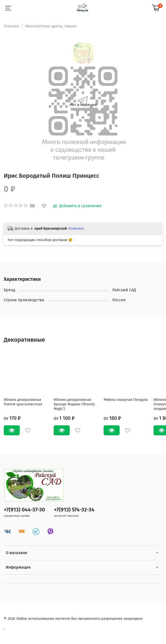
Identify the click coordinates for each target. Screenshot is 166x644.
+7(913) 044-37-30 (24, 510)
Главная (11, 26)
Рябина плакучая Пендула (126, 400)
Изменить (76, 229)
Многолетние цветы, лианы (51, 26)
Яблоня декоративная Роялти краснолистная (23, 402)
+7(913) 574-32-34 (74, 510)
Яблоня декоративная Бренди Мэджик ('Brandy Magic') (74, 404)
